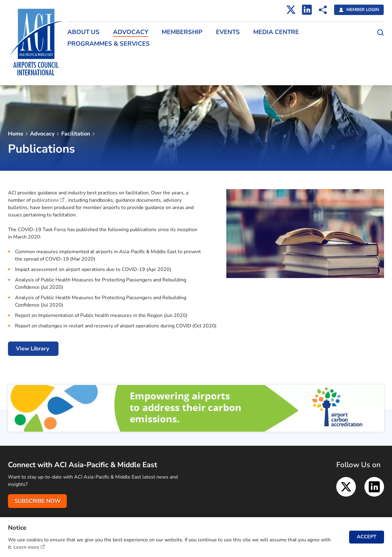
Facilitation (76, 134)
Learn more (26, 547)
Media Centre (276, 32)
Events (228, 32)
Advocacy (131, 32)
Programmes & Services (109, 44)
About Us (83, 32)
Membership (182, 32)
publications (45, 200)
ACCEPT (367, 537)
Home (16, 134)
